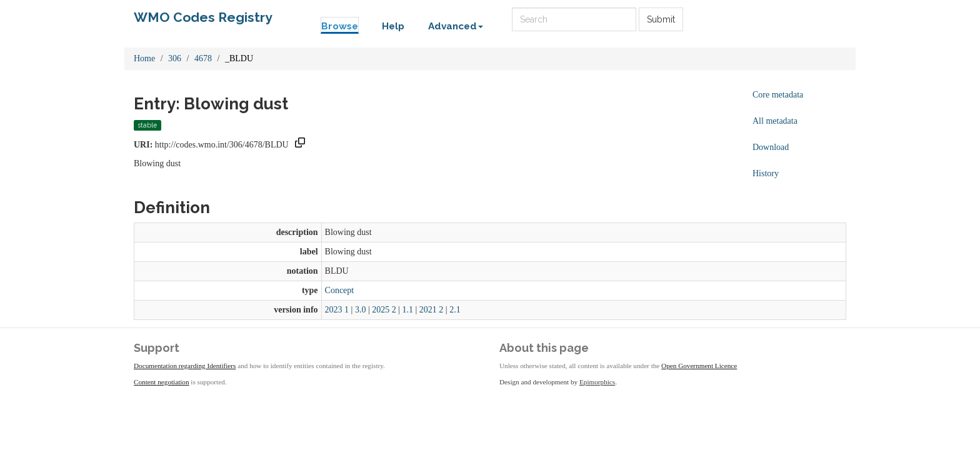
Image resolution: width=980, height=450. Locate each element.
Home (144, 58)
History (766, 173)
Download (771, 147)
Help (393, 26)
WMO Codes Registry (203, 17)
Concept (340, 290)
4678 (203, 58)
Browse (340, 26)
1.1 (408, 310)
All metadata (775, 121)
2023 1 (337, 310)
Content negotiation (162, 382)
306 (175, 58)
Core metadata (778, 95)
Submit (661, 19)
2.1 (455, 310)
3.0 (361, 310)
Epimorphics (597, 382)
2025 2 (384, 310)
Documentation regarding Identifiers (185, 366)
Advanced (456, 26)
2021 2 (432, 310)
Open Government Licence (699, 366)
